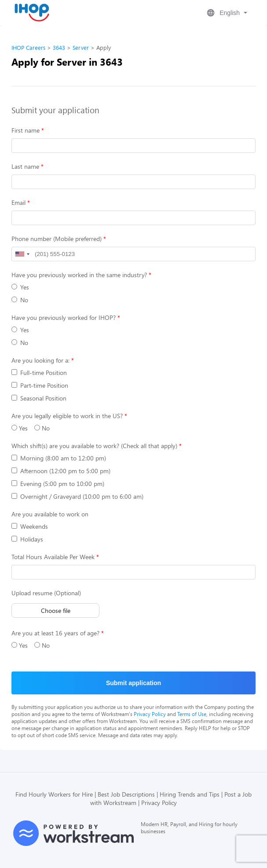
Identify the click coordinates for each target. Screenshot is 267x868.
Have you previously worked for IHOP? (64, 317)
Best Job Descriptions (126, 794)
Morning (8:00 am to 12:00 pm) (59, 458)
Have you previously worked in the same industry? (79, 275)
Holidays (27, 539)
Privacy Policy (150, 714)
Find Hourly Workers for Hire (54, 794)
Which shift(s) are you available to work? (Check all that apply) (94, 446)
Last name (25, 166)
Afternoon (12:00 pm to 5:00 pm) (61, 471)
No (20, 300)
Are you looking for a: (40, 360)
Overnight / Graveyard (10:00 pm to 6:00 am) (77, 496)
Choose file (56, 610)
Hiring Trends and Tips (190, 794)
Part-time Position (40, 385)
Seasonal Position (39, 398)
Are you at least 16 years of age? (55, 633)
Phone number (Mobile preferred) (57, 239)
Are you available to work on (50, 514)
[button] (226, 13)
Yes (20, 287)
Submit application (133, 683)
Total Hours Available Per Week (53, 557)
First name (26, 130)
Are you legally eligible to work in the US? (67, 416)
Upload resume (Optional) (46, 593)
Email (18, 202)
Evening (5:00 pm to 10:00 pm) (58, 484)
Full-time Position (39, 373)
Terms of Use (192, 714)
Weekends (30, 526)
